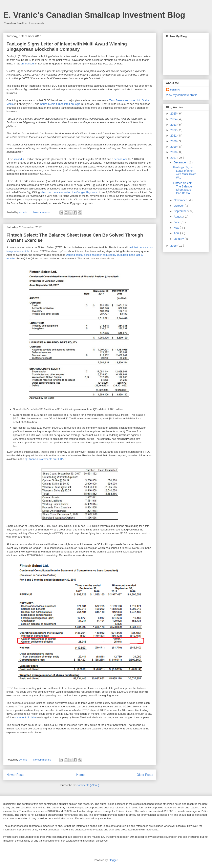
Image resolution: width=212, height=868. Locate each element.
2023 (174, 125)
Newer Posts (15, 775)
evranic (175, 89)
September (181, 211)
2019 (174, 147)
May (177, 228)
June (177, 222)
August (178, 217)
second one (121, 159)
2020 (174, 141)
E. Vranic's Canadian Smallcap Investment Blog (94, 15)
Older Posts (145, 775)
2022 (174, 130)
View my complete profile (182, 95)
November (181, 200)
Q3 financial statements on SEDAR (45, 459)
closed (18, 159)
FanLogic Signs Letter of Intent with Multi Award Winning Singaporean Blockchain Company (67, 47)
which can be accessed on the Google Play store (69, 192)
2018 (174, 152)
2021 (174, 136)
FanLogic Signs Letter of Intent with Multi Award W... (185, 172)
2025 (174, 114)
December (181, 162)
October (179, 206)
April (177, 233)
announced (27, 64)
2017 (174, 158)
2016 (174, 246)
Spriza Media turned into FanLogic (60, 104)
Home (81, 775)
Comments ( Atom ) (88, 785)
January (179, 239)
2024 (174, 119)
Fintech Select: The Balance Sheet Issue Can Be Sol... (183, 188)
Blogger (113, 860)
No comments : (43, 212)
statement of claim (25, 717)
